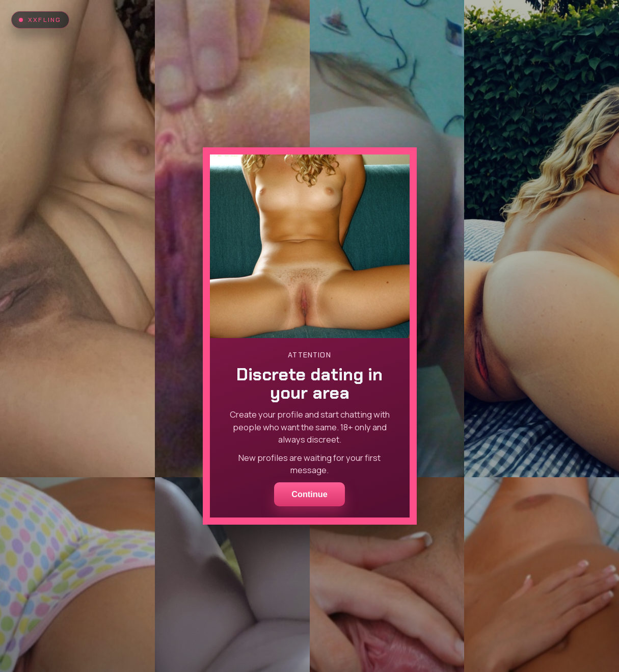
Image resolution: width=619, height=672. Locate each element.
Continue (309, 494)
